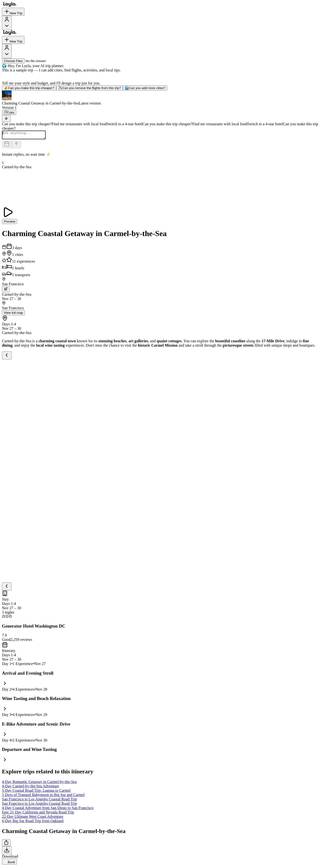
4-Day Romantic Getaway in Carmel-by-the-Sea (39, 783)
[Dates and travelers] (7, 146)
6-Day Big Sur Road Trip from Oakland (33, 822)
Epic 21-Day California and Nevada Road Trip (38, 814)
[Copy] (9, 112)
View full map (13, 314)
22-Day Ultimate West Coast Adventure (33, 818)
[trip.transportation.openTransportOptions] (6, 291)
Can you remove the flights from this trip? (90, 88)
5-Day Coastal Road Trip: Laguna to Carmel (36, 792)
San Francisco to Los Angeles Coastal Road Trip (39, 801)
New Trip (13, 12)
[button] (161, 98)
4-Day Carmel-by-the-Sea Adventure (30, 787)
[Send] (16, 146)
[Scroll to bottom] (6, 118)
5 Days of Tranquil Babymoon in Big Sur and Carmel (43, 796)
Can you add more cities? (145, 88)
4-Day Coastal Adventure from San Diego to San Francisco (48, 809)
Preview (10, 223)
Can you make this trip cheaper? (29, 88)
